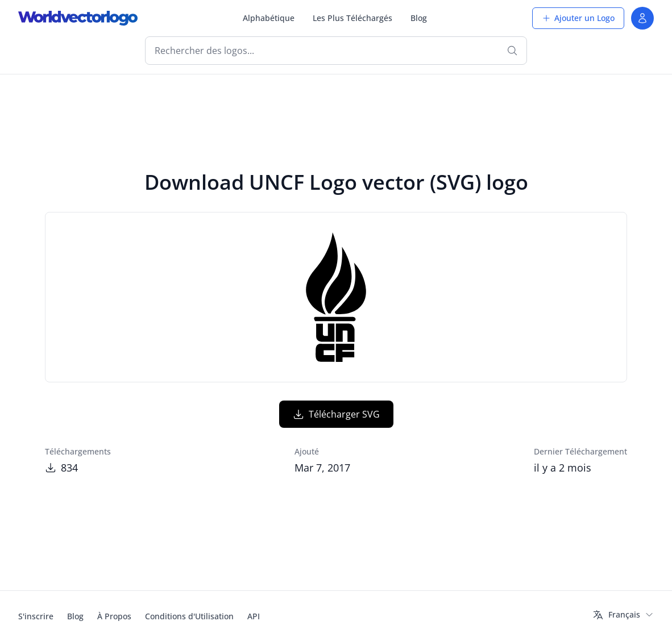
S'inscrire (36, 616)
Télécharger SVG (336, 414)
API (254, 616)
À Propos (114, 616)
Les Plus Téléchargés (352, 18)
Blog (419, 18)
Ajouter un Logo (578, 18)
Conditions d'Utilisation (189, 616)
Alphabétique (269, 18)
